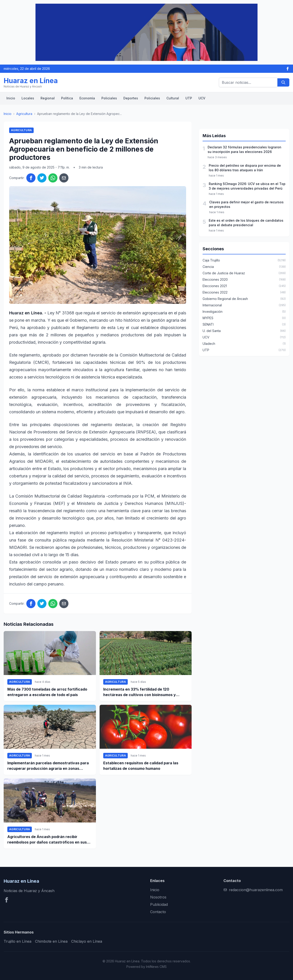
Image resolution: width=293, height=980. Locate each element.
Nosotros (158, 897)
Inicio (11, 98)
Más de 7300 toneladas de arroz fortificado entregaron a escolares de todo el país (47, 692)
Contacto (158, 912)
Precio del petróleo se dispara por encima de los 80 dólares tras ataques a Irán (245, 168)
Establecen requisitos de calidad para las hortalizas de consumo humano (141, 766)
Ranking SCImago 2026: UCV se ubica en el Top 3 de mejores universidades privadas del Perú (247, 186)
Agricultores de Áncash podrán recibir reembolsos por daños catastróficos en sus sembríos (47, 840)
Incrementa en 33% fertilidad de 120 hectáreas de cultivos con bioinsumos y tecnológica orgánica (140, 692)
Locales (28, 98)
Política (67, 98)
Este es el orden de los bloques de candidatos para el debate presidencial (246, 223)
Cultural (173, 98)
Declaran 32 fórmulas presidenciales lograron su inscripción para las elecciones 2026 (244, 149)
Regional (48, 98)
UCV (202, 98)
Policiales (109, 98)
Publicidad (159, 904)
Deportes (131, 98)
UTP (189, 98)
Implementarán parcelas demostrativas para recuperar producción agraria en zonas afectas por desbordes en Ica (48, 766)
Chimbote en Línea (51, 941)
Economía (87, 98)
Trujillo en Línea (18, 941)
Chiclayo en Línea (87, 941)
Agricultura (24, 114)
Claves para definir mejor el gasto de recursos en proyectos (246, 204)
